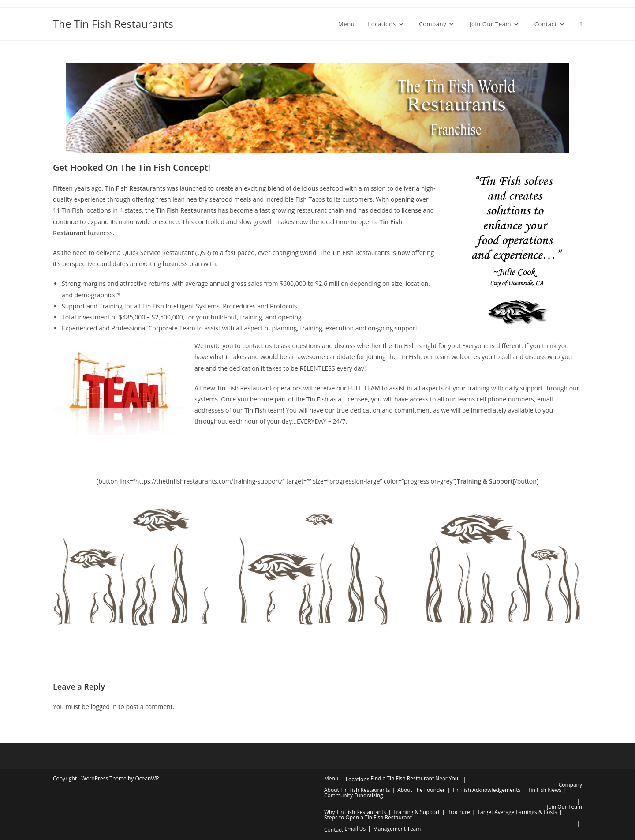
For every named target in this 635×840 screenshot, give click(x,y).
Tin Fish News (545, 790)
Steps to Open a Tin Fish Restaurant (368, 817)
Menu (331, 778)
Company (570, 785)
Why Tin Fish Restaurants (355, 812)
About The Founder (421, 790)
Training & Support (416, 812)
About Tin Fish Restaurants (357, 790)
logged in (103, 707)
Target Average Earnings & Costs (517, 812)
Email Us (355, 829)
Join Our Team (564, 807)
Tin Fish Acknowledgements (487, 790)
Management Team (397, 829)
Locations (358, 779)
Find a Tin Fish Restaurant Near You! (415, 778)
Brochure (459, 812)
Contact (334, 830)
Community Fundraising (354, 795)
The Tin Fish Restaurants (113, 24)
